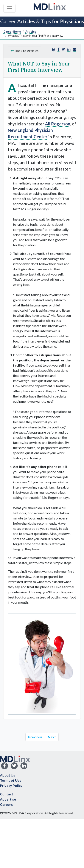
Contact (7, 794)
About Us (8, 775)
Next (52, 737)
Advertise (8, 799)
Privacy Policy (11, 785)
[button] (75, 49)
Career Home (12, 32)
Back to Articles (25, 51)
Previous (35, 737)
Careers (6, 804)
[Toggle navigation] (9, 8)
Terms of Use (11, 780)
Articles (31, 32)
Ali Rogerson (58, 124)
